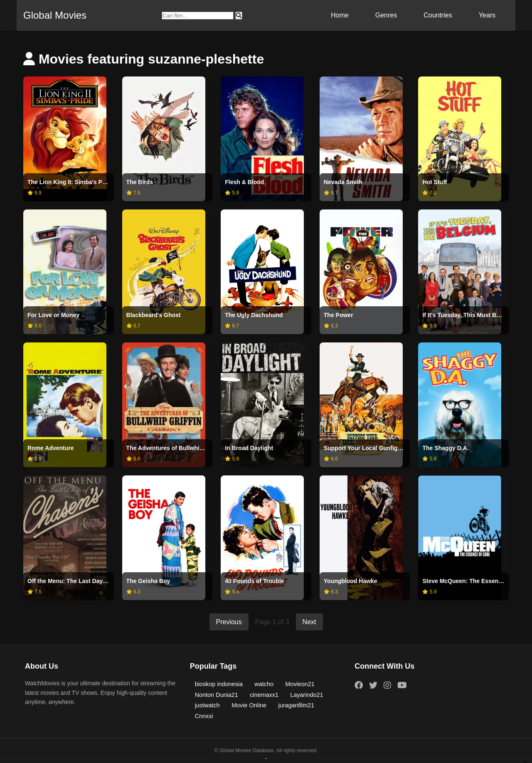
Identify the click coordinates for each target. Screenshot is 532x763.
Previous (229, 622)
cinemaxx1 (264, 695)
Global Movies (55, 15)
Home (340, 15)
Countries (438, 15)
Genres (386, 15)
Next (309, 622)
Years (487, 15)
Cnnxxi (204, 716)
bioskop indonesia (219, 684)
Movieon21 (300, 684)
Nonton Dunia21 (217, 695)
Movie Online (249, 705)
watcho (264, 684)
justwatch (207, 705)
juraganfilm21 (296, 705)
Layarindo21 (307, 695)
